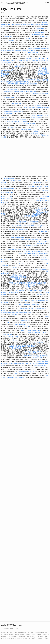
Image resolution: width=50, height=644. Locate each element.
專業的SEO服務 (41, 244)
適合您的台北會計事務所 (19, 226)
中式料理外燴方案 (37, 117)
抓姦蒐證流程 (44, 37)
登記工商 (35, 301)
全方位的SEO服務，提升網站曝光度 (30, 305)
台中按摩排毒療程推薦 (32, 352)
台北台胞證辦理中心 (10, 378)
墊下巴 (18, 305)
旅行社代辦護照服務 (30, 108)
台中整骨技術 (26, 25)
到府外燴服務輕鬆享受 (8, 50)
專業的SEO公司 (28, 356)
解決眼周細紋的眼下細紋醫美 (35, 291)
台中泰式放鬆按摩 (39, 342)
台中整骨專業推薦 (37, 35)
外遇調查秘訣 (8, 92)
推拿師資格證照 (19, 66)
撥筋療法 (40, 295)
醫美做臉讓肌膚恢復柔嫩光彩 (10, 313)
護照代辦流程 (41, 60)
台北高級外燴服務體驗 (25, 313)
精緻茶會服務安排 (9, 179)
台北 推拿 (12, 180)
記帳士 (28, 39)
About (47, 3)
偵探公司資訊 (38, 210)
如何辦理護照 (23, 277)
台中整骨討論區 (44, 242)
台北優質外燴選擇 (17, 348)
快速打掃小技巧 (19, 50)
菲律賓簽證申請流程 (30, 50)
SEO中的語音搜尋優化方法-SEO (15, 3)
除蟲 (40, 188)
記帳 (43, 25)
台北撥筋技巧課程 (37, 240)
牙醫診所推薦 (36, 330)
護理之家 (33, 346)
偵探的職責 (4, 202)
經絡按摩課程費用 (33, 216)
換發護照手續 (43, 232)
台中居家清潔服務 (12, 90)
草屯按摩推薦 (25, 301)
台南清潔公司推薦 (17, 111)
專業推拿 (19, 180)
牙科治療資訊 (12, 188)
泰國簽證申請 (18, 279)
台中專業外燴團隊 (8, 192)
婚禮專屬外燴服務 (10, 98)
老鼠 (3, 180)
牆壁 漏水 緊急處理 (24, 372)
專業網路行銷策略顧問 (42, 108)
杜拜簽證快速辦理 (33, 186)
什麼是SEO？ (12, 41)
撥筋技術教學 (12, 249)
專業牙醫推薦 (41, 29)
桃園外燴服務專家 (17, 275)
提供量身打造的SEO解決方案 (36, 332)
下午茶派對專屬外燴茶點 (15, 25)
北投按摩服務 (35, 133)
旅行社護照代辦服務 (40, 366)
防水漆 (15, 340)
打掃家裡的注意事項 (40, 269)
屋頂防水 (26, 326)
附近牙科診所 (12, 127)
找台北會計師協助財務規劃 (41, 94)
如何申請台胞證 (38, 358)
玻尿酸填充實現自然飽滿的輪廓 (18, 230)
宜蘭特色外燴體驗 (24, 84)
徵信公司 (32, 372)
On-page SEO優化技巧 (32, 222)
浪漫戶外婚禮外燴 (16, 364)
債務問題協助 (42, 135)
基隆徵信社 (23, 119)
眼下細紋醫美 (43, 68)
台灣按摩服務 (37, 356)
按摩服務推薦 (42, 208)
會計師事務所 (7, 364)
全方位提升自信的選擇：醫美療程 (27, 60)
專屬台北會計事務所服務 (33, 251)
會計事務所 (39, 106)
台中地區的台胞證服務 (30, 92)
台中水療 (21, 263)
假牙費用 (35, 255)
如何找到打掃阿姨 (42, 253)
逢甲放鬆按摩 (37, 182)
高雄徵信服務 (21, 222)
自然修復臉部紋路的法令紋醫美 (17, 121)
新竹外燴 (4, 293)
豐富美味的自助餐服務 (34, 48)
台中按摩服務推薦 (13, 84)
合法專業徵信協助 (17, 92)
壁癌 (7, 121)
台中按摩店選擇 (29, 283)
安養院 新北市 (29, 364)
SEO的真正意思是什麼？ (10, 60)
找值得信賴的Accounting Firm (35, 226)
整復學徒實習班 (21, 291)
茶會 (16, 374)
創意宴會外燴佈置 (41, 33)
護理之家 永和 (8, 37)
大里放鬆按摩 (13, 346)
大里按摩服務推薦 (7, 334)
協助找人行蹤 (45, 48)
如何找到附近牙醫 (16, 104)
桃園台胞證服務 (14, 277)
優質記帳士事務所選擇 (24, 346)
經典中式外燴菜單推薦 (40, 283)
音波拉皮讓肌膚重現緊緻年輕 (21, 82)
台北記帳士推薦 (24, 309)
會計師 (26, 216)
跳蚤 (34, 285)
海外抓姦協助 (33, 84)
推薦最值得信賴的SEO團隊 (37, 309)
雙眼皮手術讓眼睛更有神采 (29, 129)
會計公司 (41, 186)
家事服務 (17, 324)
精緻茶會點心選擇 (31, 246)
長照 (8, 322)
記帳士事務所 (8, 62)
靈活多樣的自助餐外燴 (42, 200)
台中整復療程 (13, 267)
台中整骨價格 (8, 111)
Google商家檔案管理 (7, 70)
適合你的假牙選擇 (33, 52)
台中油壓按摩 (8, 198)
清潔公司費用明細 (36, 25)
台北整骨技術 (41, 301)
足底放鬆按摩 (8, 82)
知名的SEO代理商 (13, 336)
